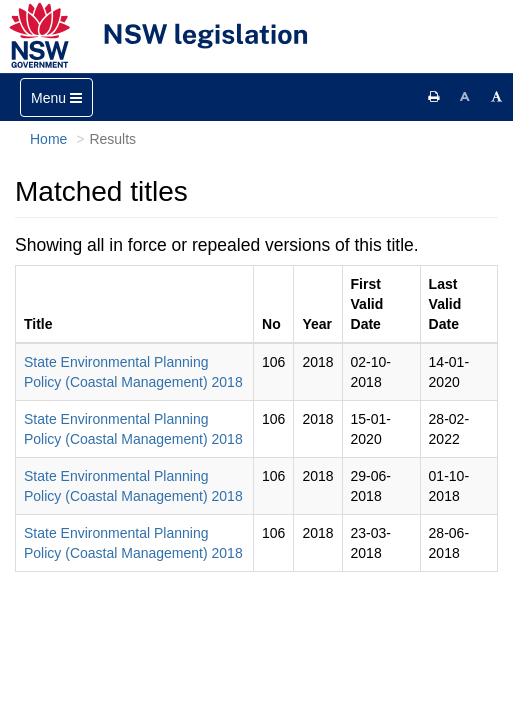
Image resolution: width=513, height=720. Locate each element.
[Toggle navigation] (56, 97)
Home (48, 139)
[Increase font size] (497, 97)
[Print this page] (434, 97)
